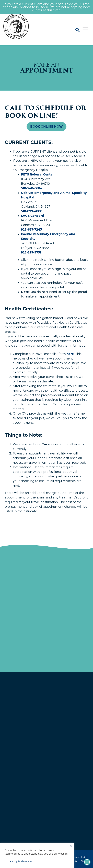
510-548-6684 (32, 188)
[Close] (71, 846)
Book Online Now (46, 127)
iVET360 (80, 861)
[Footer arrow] (87, 862)
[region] (37, 855)
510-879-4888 (32, 211)
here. (71, 354)
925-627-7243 (31, 230)
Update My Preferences (18, 861)
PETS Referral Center (37, 174)
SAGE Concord (32, 216)
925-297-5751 (31, 252)
